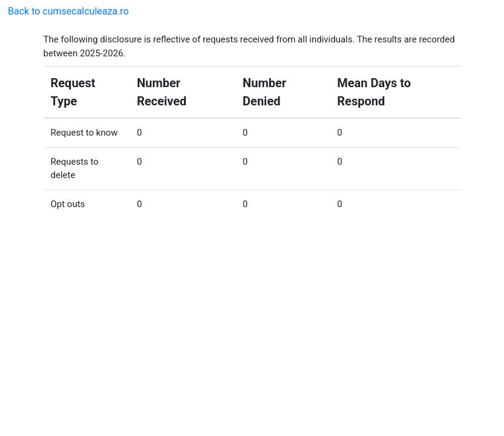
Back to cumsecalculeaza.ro (68, 11)
